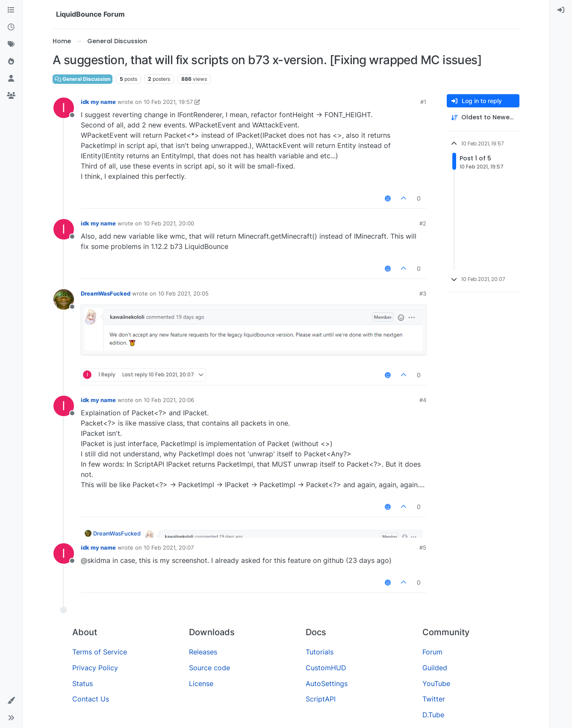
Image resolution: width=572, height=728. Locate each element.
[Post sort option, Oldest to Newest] (483, 117)
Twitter (434, 699)
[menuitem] (561, 10)
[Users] (11, 79)
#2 (423, 223)
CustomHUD (326, 668)
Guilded (435, 668)
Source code (209, 668)
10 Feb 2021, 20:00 (169, 223)
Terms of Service (100, 652)
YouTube (436, 684)
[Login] (561, 10)
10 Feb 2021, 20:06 (169, 400)
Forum (432, 652)
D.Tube (433, 715)
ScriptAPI (321, 699)
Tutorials (320, 652)
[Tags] (11, 44)
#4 (423, 400)
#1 (423, 102)
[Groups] (11, 96)
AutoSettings (327, 684)
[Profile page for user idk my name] (64, 108)
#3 (423, 293)
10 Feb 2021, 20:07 (169, 547)
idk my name (98, 102)
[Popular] (11, 62)
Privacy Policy (95, 668)
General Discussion (83, 79)
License (201, 684)
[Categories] (11, 10)
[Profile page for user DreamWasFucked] (64, 299)
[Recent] (11, 27)
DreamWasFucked (106, 293)
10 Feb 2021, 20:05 (183, 293)
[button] (11, 701)
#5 (423, 547)
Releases (203, 652)
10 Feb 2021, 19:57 (168, 102)
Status (83, 684)
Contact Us (91, 699)
